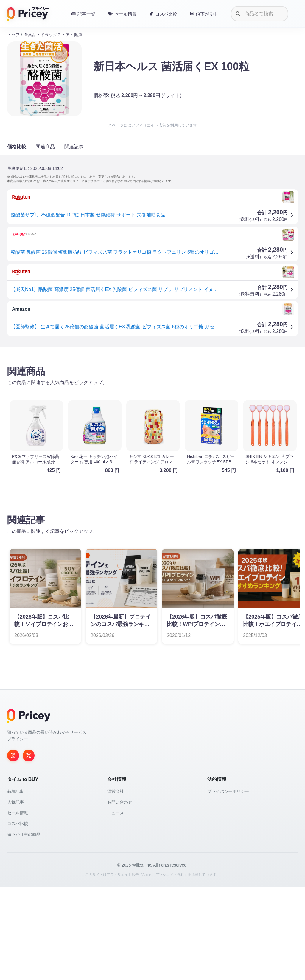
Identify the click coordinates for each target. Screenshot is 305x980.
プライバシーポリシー (228, 884)
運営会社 (116, 884)
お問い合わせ (120, 895)
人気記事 (15, 895)
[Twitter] (29, 849)
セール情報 (18, 906)
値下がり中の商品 (24, 927)
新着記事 (15, 884)
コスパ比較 (18, 917)
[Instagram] (13, 849)
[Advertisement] (152, 398)
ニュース (116, 906)
